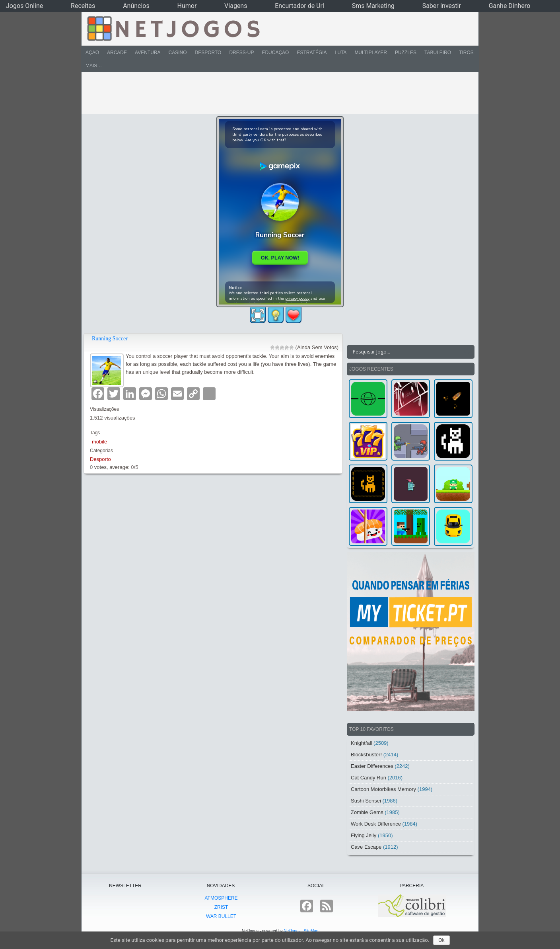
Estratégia (312, 53)
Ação (92, 53)
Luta (341, 53)
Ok (441, 940)
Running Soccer (110, 339)
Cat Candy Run (368, 778)
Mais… (94, 66)
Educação (275, 53)
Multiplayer (371, 53)
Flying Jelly (364, 835)
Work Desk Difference (376, 824)
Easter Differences (372, 766)
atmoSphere (221, 898)
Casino (177, 53)
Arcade (117, 53)
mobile (99, 442)
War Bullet (221, 916)
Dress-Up (241, 53)
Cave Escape (366, 847)
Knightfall (361, 743)
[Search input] (406, 352)
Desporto (208, 53)
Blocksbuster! (366, 755)
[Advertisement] (274, 93)
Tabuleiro (438, 53)
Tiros (466, 53)
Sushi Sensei (366, 801)
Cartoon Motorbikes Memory (383, 789)
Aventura (148, 53)
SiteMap (311, 931)
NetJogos (292, 931)
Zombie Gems (367, 812)
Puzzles (406, 53)
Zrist (221, 907)
